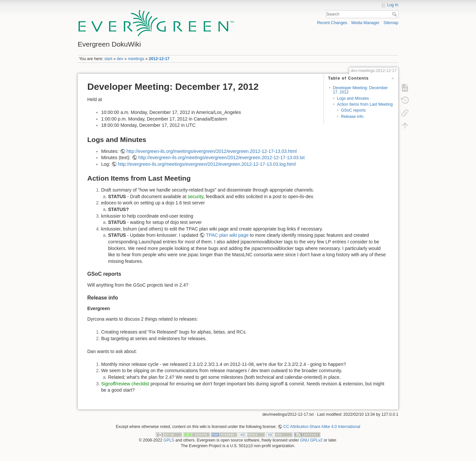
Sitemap (391, 23)
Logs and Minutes (353, 98)
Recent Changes (332, 23)
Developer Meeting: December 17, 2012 (360, 90)
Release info (352, 117)
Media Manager (365, 23)
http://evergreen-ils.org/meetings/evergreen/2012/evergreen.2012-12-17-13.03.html (211, 151)
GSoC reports (353, 110)
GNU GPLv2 (311, 440)
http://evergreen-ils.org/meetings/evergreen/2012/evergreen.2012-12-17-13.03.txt (221, 158)
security (196, 196)
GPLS (169, 440)
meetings (136, 59)
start (108, 59)
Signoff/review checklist (125, 384)
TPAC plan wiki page (227, 235)
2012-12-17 (159, 59)
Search (395, 14)
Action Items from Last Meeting (365, 104)
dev (120, 59)
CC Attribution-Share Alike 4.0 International (322, 427)
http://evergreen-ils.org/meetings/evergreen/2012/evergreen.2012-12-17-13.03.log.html (207, 164)
